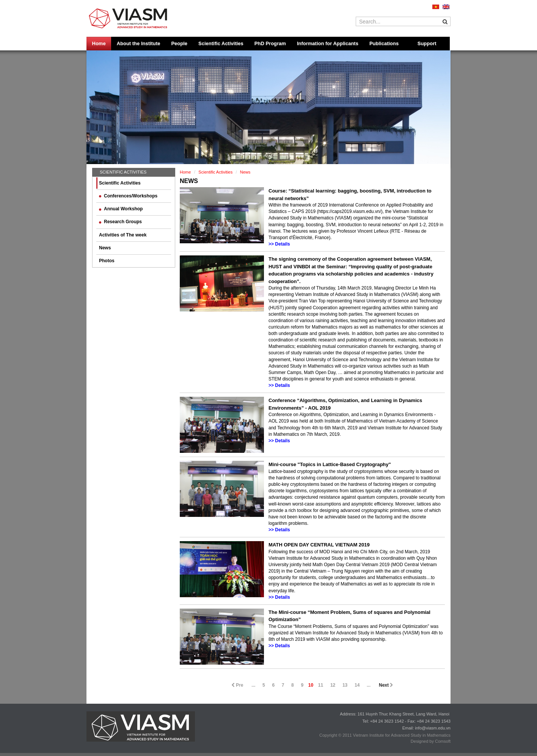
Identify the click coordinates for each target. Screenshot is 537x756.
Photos (107, 261)
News (105, 248)
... (253, 685)
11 (321, 685)
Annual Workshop (121, 209)
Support (427, 43)
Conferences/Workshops (128, 196)
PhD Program (270, 43)
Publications (384, 43)
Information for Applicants (328, 43)
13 (345, 685)
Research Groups (120, 222)
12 (333, 685)
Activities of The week (123, 235)
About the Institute (139, 43)
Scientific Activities (221, 43)
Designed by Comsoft (431, 741)
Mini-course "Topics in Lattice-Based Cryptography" (330, 464)
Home (99, 43)
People (179, 43)
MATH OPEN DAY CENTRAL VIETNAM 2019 (319, 545)
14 (357, 685)
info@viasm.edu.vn (433, 728)
